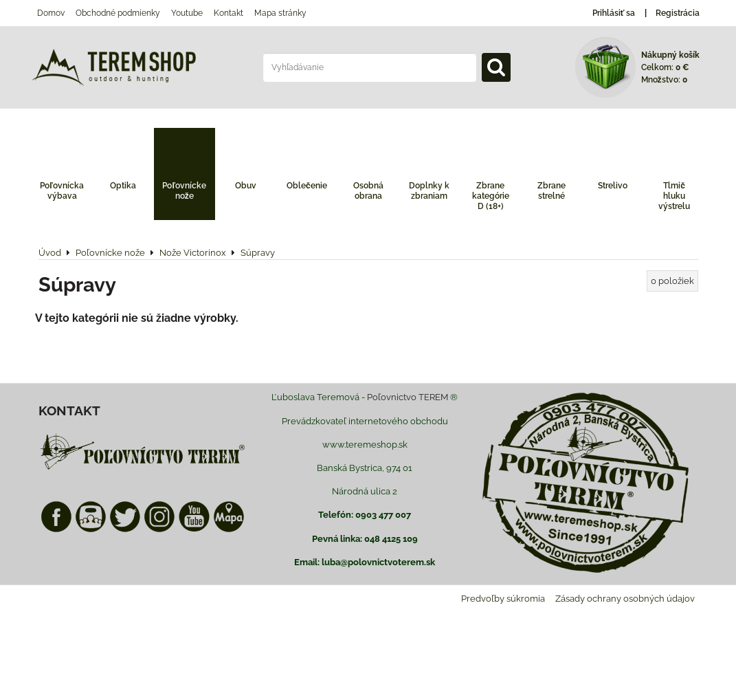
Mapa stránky (280, 13)
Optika (123, 186)
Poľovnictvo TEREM (408, 397)
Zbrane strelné (551, 191)
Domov (51, 13)
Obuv (246, 186)
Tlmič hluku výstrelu (674, 196)
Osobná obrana (368, 191)
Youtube (187, 13)
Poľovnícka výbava (62, 191)
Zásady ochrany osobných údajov (625, 599)
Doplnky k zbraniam (429, 191)
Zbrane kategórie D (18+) (491, 196)
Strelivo (613, 186)
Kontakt (228, 13)
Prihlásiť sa (614, 13)
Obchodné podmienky (118, 13)
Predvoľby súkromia (503, 599)
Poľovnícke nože (184, 191)
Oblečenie (307, 186)
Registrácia (678, 13)
